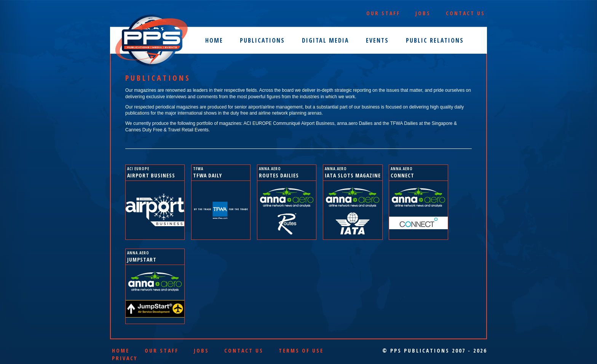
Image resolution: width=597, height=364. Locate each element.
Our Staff (383, 13)
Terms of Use (301, 350)
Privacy (125, 358)
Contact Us (465, 13)
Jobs (423, 13)
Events (377, 40)
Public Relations (435, 40)
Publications (262, 40)
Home (214, 40)
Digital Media (326, 40)
